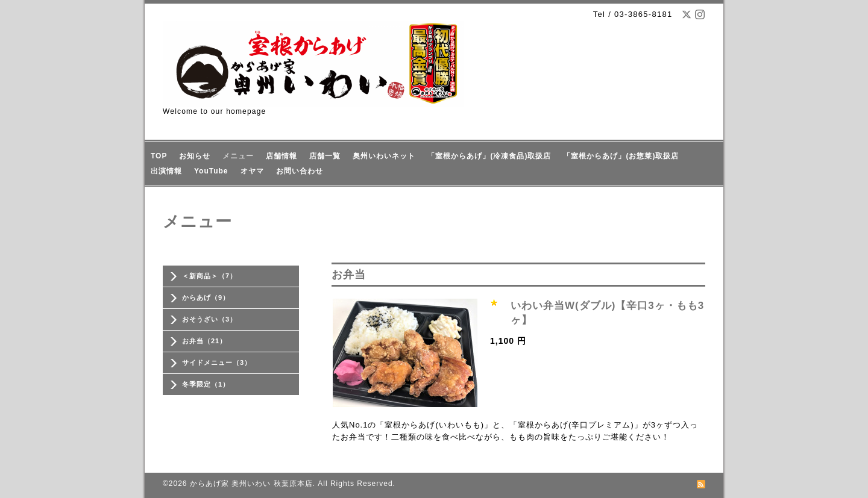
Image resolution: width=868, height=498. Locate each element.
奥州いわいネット (384, 156)
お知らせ (195, 156)
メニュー (238, 156)
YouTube (211, 171)
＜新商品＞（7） (209, 276)
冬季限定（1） (206, 384)
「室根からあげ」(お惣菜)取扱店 (621, 156)
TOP (159, 156)
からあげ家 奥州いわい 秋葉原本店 (251, 484)
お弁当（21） (204, 341)
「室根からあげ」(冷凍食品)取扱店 (489, 156)
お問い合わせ (300, 171)
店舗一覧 (325, 156)
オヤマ (252, 171)
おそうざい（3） (209, 319)
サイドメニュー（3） (217, 363)
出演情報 (166, 171)
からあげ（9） (206, 297)
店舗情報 (281, 156)
